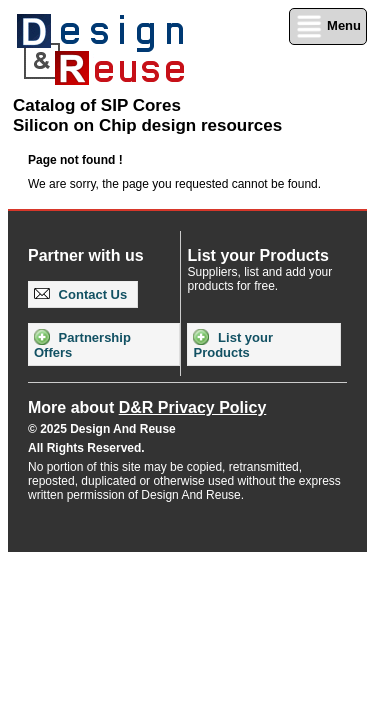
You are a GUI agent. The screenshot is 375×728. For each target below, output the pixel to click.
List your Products (233, 344)
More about (147, 407)
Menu (328, 26)
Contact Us (80, 294)
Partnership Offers (82, 344)
